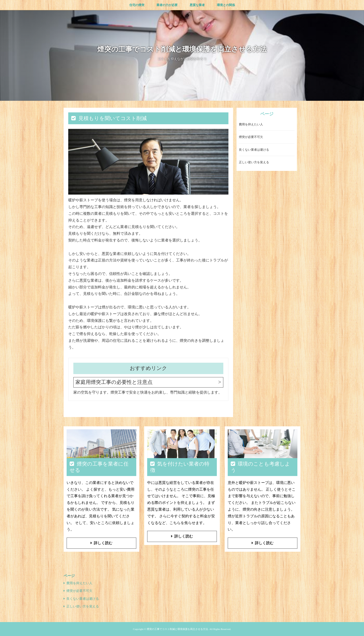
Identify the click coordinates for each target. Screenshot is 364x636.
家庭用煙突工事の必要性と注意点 (114, 382)
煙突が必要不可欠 (251, 137)
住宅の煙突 (137, 5)
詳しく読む (103, 543)
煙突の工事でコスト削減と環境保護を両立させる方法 (182, 49)
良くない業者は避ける (254, 150)
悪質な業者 (197, 5)
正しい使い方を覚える (254, 162)
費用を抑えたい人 (251, 124)
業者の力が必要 (167, 5)
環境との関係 (226, 5)
